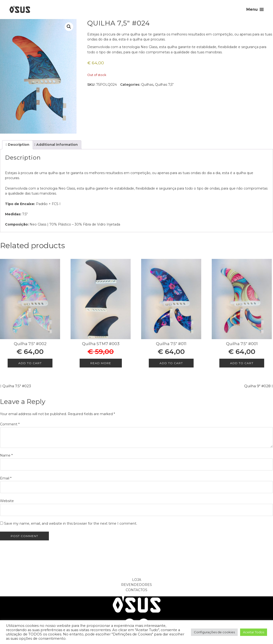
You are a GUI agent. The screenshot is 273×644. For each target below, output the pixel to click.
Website (7, 501)
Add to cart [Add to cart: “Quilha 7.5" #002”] (30, 363)
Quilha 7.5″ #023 (17, 386)
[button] (69, 27)
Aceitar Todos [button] (254, 632)
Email (6, 478)
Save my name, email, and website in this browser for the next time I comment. (71, 523)
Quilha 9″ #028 (257, 386)
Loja (137, 580)
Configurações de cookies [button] (214, 632)
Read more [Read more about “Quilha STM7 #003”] (101, 363)
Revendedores (136, 585)
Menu (252, 9)
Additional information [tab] (57, 145)
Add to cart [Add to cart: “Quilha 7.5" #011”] (171, 363)
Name (6, 455)
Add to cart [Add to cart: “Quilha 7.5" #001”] (242, 363)
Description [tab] (18, 145)
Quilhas (147, 85)
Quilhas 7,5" (164, 85)
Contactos (136, 590)
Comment (10, 424)
